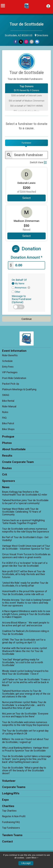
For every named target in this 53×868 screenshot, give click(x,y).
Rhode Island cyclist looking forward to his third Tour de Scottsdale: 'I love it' (25, 672)
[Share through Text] (37, 42)
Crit (5, 474)
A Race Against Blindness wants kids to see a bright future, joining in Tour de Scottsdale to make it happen (26, 614)
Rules (5, 412)
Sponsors (9, 481)
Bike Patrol (8, 423)
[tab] (26, 143)
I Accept (26, 863)
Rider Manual (9, 406)
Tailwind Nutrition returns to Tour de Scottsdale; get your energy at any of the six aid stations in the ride (26, 694)
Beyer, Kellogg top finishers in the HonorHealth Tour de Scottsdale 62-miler (25, 493)
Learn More (31, 858)
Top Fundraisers (11, 828)
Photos (7, 443)
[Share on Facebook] (15, 42)
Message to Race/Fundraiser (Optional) (22, 299)
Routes (7, 468)
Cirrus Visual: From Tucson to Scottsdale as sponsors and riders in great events (26, 556)
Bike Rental (8, 401)
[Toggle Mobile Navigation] (3, 6)
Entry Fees (8, 367)
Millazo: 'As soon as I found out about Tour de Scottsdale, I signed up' (25, 741)
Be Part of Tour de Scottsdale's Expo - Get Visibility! (25, 539)
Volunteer (9, 781)
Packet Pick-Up (11, 384)
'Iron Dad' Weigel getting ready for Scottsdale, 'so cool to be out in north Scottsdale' (23, 662)
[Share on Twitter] (21, 42)
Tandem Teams (12, 835)
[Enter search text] (30, 155)
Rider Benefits (10, 355)
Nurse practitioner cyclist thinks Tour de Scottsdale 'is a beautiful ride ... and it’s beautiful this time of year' (24, 705)
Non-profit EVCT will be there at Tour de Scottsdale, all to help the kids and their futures (24, 574)
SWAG (6, 395)
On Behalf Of (19, 280)
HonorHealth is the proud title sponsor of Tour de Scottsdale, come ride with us (25, 593)
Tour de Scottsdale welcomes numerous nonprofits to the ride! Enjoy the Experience (26, 530)
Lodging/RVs (11, 793)
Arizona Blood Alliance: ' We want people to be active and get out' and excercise (26, 624)
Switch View (38, 162)
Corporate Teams (14, 787)
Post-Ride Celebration (14, 378)
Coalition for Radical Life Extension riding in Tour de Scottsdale (26, 633)
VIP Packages (10, 372)
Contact (7, 841)
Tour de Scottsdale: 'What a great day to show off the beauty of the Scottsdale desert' (24, 771)
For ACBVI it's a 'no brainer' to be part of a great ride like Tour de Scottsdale (25, 564)
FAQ (4, 418)
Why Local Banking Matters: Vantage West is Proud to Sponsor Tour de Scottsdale (25, 749)
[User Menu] (48, 6)
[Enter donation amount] (29, 265)
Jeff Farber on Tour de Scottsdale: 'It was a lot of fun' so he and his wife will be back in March (26, 682)
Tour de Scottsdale (27, 24)
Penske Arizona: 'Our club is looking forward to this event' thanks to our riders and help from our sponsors (26, 603)
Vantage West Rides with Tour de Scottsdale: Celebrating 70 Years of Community (22, 512)
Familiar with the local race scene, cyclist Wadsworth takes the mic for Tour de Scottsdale (25, 651)
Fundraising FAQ (11, 822)
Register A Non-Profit (14, 816)
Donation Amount (27, 257)
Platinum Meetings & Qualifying (19, 389)
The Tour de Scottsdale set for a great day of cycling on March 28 (25, 732)
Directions (43, 35)
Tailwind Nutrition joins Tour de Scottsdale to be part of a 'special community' (25, 502)
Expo (5, 800)
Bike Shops (8, 429)
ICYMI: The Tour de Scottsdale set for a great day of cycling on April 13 (24, 641)
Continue (27, 319)
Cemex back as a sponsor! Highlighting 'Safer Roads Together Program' (23, 522)
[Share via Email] (32, 42)
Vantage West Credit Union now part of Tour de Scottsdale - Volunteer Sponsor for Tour (26, 547)
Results (7, 456)
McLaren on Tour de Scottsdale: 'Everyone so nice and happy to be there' (25, 715)
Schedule (7, 361)
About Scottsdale (14, 449)
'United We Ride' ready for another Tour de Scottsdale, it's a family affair (25, 584)
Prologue (8, 437)
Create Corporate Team (18, 462)
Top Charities (9, 811)
